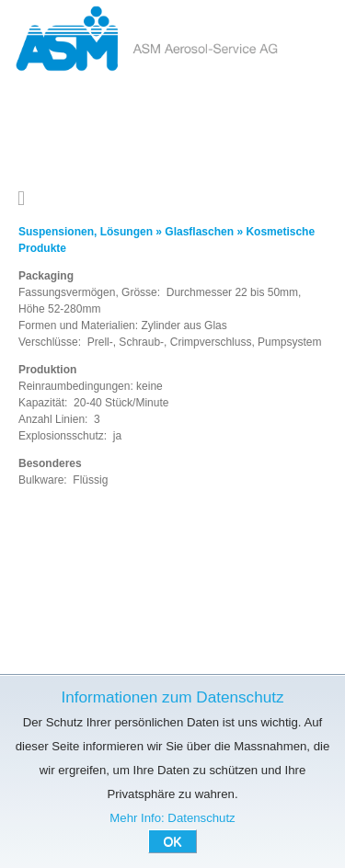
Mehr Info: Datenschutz (172, 818)
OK (172, 841)
